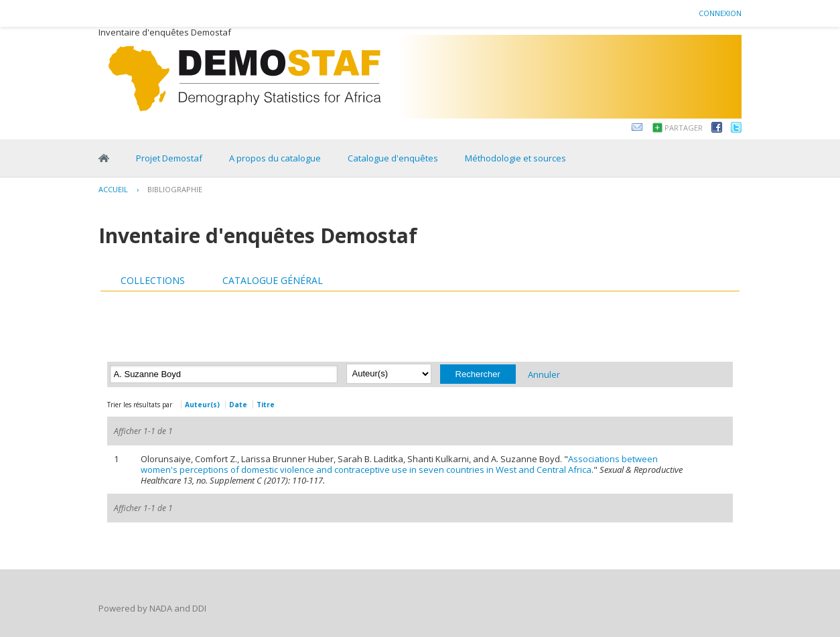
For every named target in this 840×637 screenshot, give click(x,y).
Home (104, 158)
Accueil (113, 189)
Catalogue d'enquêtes (393, 158)
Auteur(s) (202, 405)
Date (238, 405)
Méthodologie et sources (515, 158)
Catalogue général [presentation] (273, 280)
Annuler (544, 374)
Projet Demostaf (169, 158)
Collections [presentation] (153, 280)
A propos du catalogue (275, 158)
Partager (684, 128)
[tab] (153, 281)
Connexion (720, 13)
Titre (266, 405)
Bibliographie (175, 189)
